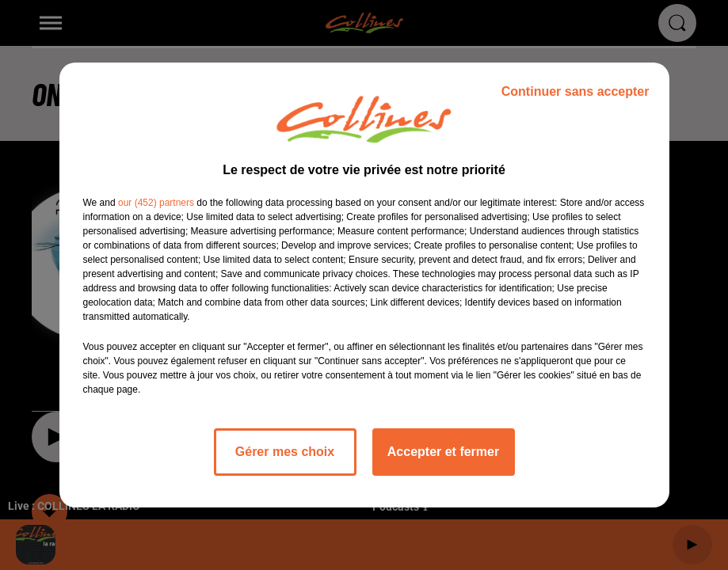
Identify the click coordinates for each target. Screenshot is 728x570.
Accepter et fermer (443, 452)
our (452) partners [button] (156, 203)
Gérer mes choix (285, 452)
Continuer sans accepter (576, 91)
